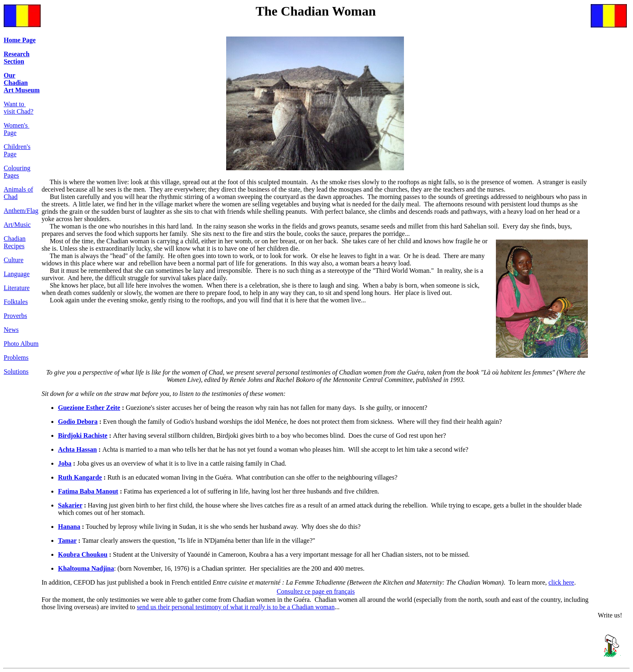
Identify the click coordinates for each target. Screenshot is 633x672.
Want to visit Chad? (18, 108)
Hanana (69, 527)
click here (561, 582)
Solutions (16, 371)
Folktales (16, 302)
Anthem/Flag (21, 211)
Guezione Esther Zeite (89, 408)
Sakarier (70, 505)
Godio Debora (78, 422)
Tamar (67, 541)
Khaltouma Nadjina (86, 568)
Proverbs (15, 316)
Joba (65, 463)
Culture (14, 260)
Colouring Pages (17, 172)
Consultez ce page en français (316, 591)
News (11, 330)
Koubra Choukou (83, 554)
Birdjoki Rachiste (83, 435)
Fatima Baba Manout (88, 491)
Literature (17, 288)
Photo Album (21, 344)
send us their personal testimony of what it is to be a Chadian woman (236, 607)
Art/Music (17, 225)
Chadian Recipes (15, 242)
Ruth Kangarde (80, 477)
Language (17, 274)
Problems (16, 358)
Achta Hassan (77, 449)
